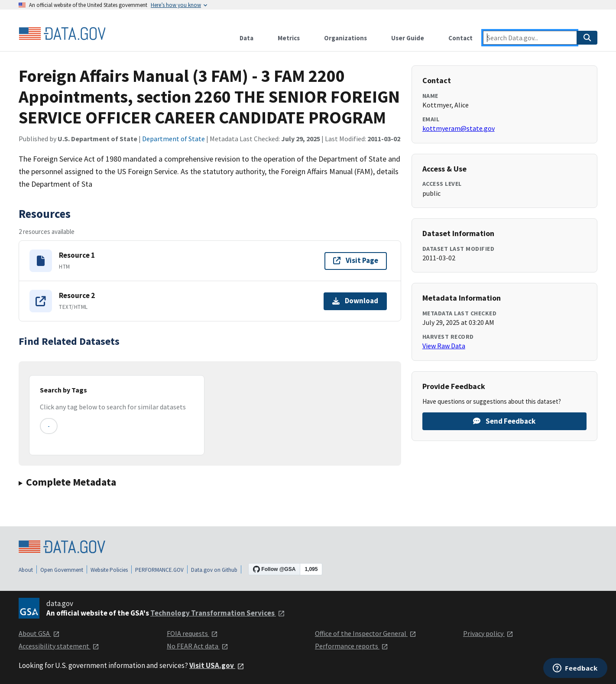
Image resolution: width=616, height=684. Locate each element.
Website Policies (109, 570)
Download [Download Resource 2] (355, 301)
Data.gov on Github (214, 570)
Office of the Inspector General (366, 633)
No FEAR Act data (198, 646)
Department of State (173, 139)
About (26, 570)
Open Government (62, 570)
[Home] (62, 34)
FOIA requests (192, 633)
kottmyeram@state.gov (459, 128)
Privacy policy (488, 633)
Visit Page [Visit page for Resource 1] (356, 260)
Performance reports (352, 646)
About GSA (39, 633)
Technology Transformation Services (218, 613)
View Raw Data (444, 346)
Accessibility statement (59, 646)
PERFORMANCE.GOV (159, 570)
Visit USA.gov (217, 665)
